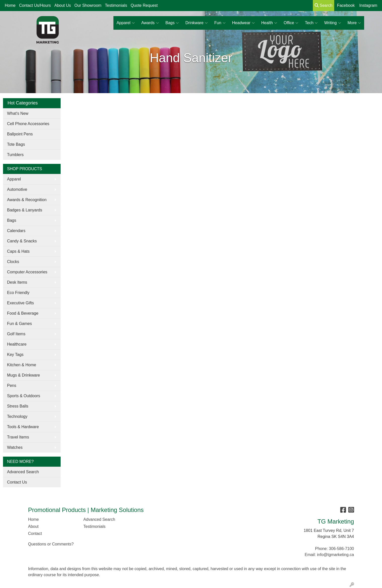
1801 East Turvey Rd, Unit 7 (329, 530)
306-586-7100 (342, 549)
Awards (150, 23)
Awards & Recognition (27, 200)
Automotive (17, 189)
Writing (333, 23)
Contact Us (17, 482)
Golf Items (16, 334)
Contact (35, 534)
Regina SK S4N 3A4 (336, 537)
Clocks (13, 262)
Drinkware (197, 23)
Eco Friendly (18, 293)
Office (291, 23)
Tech (311, 23)
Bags (172, 23)
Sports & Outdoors (24, 396)
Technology (17, 416)
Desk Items (17, 282)
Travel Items (18, 437)
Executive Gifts (20, 303)
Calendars (16, 231)
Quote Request (144, 5)
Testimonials (116, 5)
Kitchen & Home (22, 365)
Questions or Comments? (51, 544)
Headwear (243, 23)
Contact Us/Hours (35, 5)
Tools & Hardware (23, 427)
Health (269, 23)
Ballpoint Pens (20, 134)
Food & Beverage (23, 313)
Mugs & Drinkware (24, 375)
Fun (220, 23)
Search (324, 5)
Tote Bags (16, 144)
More (354, 23)
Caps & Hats (18, 251)
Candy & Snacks (22, 241)
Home (10, 5)
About (33, 526)
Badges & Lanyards (25, 210)
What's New (18, 113)
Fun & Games (19, 324)
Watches (15, 447)
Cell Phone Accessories (28, 124)
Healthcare (17, 344)
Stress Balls (18, 406)
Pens (12, 385)
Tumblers (15, 155)
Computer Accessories (27, 272)
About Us (63, 5)
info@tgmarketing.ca (336, 555)
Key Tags (15, 355)
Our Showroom (88, 5)
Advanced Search (23, 472)
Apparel (126, 23)
